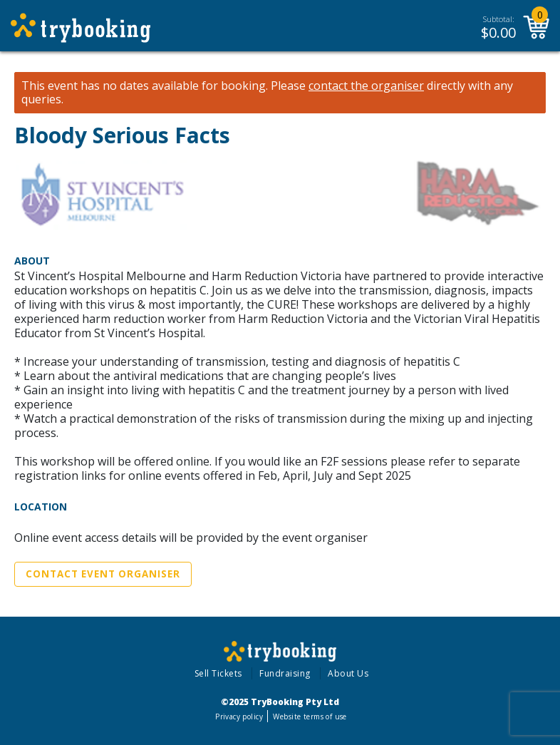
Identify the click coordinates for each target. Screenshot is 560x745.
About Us (348, 673)
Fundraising (285, 673)
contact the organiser (366, 86)
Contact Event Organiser (103, 574)
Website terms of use (310, 716)
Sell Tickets (218, 673)
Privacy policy (239, 716)
